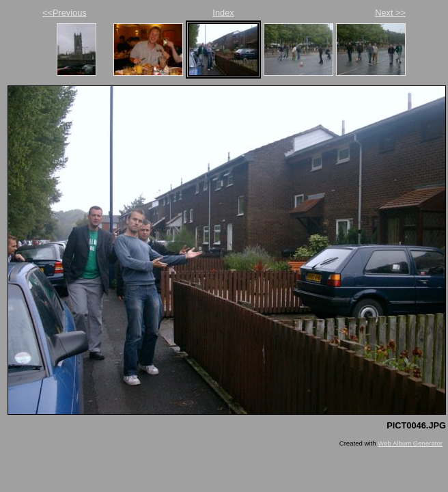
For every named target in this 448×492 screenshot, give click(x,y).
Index (223, 13)
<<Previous (65, 13)
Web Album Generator (410, 443)
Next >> (390, 13)
